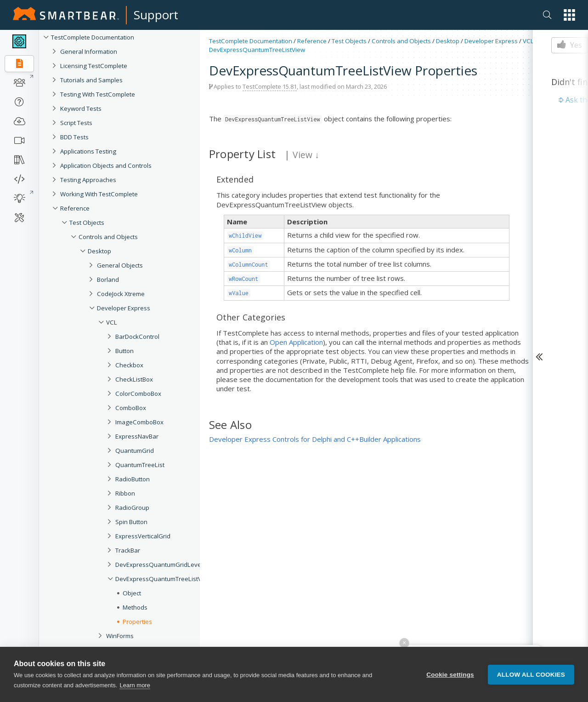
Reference (75, 208)
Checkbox (129, 365)
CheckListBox (134, 379)
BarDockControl (137, 337)
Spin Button (131, 522)
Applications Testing (88, 151)
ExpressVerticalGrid (143, 536)
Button (124, 351)
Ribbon (125, 493)
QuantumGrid (135, 451)
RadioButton (133, 479)
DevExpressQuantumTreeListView (163, 579)
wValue (239, 293)
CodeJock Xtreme (121, 294)
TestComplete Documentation (93, 37)
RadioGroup (132, 508)
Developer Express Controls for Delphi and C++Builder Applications (315, 439)
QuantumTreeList (140, 465)
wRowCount (243, 279)
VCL (112, 322)
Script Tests (76, 123)
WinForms (120, 636)
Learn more (135, 685)
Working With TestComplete (99, 194)
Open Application (296, 342)
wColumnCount (249, 265)
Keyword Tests (81, 108)
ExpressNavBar (137, 436)
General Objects (120, 265)
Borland (108, 280)
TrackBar (128, 550)
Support (156, 15)
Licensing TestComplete (94, 66)
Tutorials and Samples (91, 80)
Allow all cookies (531, 675)
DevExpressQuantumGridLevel (159, 565)
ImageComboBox (139, 422)
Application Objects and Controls (106, 166)
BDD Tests (74, 137)
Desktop (99, 251)
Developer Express (124, 308)
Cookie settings (450, 675)
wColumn (240, 250)
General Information (89, 51)
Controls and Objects (108, 237)
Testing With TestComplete (98, 94)
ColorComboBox (138, 394)
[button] (569, 15)
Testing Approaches (88, 180)
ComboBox (131, 408)
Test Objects (87, 223)
